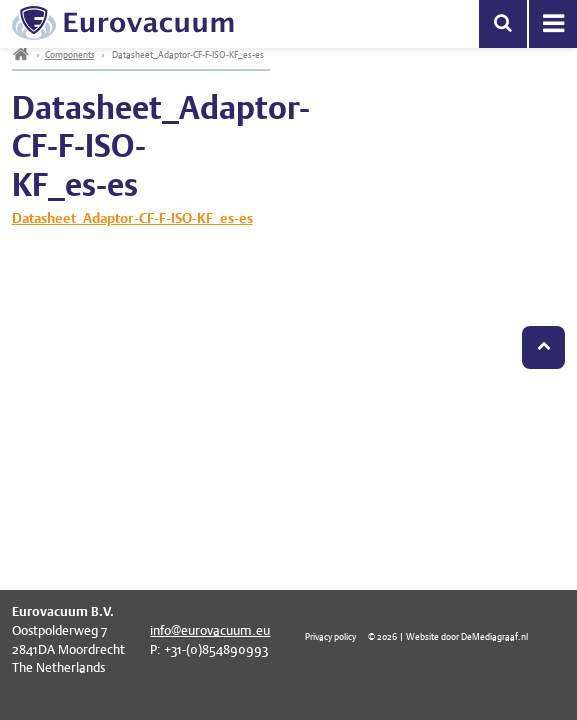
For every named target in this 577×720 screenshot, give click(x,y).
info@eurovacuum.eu (210, 630)
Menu (553, 24)
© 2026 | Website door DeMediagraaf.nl (448, 636)
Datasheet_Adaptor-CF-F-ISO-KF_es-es (132, 218)
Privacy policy (330, 636)
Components (70, 54)
